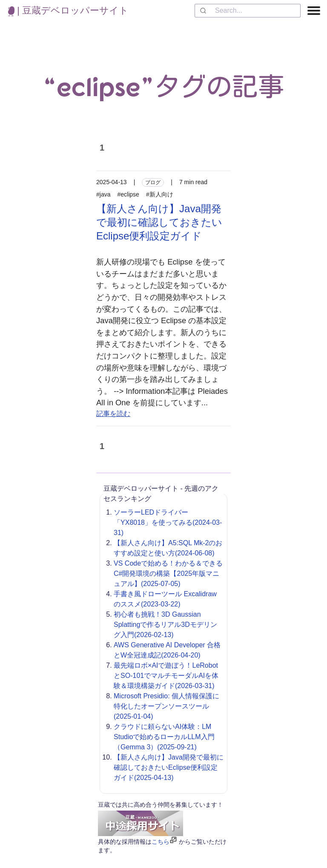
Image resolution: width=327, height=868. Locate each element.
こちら (161, 842)
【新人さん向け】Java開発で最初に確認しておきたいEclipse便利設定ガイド (159, 222)
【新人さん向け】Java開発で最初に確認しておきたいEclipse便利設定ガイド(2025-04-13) (169, 767)
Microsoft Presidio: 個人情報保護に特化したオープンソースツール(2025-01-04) (166, 706)
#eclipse (128, 194)
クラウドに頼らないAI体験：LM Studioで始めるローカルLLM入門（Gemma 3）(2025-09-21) (164, 737)
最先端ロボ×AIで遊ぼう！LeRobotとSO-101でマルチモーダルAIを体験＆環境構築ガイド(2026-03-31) (166, 676)
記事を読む (113, 414)
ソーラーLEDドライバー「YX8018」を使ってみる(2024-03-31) (168, 522)
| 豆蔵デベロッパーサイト (68, 10)
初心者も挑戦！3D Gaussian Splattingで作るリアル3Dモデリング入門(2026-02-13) (165, 625)
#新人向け (160, 194)
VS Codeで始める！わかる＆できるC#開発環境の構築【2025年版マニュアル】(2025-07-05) (168, 573)
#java (103, 194)
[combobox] (248, 11)
